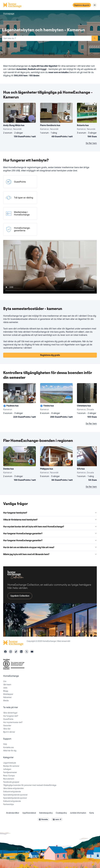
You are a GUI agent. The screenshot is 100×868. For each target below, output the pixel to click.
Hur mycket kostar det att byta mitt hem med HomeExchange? (50, 527)
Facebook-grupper (11, 782)
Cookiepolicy (61, 813)
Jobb (5, 688)
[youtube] (32, 652)
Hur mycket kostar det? (13, 722)
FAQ (5, 744)
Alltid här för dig (10, 751)
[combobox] (47, 38)
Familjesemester (10, 772)
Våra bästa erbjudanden (13, 788)
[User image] (31, 118)
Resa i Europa (9, 776)
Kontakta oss (9, 747)
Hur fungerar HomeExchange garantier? (50, 534)
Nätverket (7, 697)
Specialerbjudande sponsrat (15, 795)
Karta (92, 813)
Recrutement (9, 779)
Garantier (7, 726)
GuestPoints (8, 719)
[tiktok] (16, 652)
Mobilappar (8, 694)
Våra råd (7, 729)
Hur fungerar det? (11, 716)
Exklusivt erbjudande (12, 792)
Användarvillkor (13, 813)
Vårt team (7, 685)
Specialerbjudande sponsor (15, 798)
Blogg (6, 691)
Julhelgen (7, 769)
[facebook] (5, 652)
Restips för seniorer (11, 766)
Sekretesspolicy (46, 813)
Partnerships (9, 804)
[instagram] (11, 652)
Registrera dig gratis (82, 5)
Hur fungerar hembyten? (50, 513)
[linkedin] (21, 652)
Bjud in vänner (9, 732)
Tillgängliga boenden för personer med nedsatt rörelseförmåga (30, 785)
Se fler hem (91, 143)
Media (6, 701)
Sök (95, 38)
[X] (27, 652)
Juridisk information (78, 813)
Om (5, 681)
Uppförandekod (29, 813)
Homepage (9, 14)
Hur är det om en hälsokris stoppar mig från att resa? (50, 547)
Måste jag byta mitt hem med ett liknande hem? (50, 554)
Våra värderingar (10, 713)
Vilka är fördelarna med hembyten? (50, 520)
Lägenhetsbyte (10, 763)
